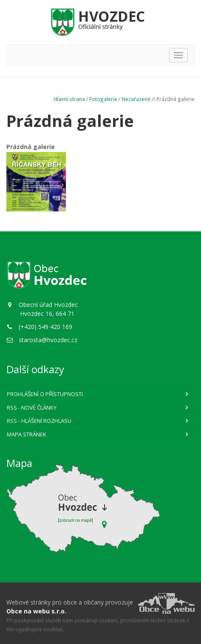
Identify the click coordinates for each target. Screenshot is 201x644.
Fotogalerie (103, 99)
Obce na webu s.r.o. (36, 611)
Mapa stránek (27, 434)
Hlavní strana (69, 99)
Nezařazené (136, 99)
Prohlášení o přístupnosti (45, 394)
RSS (32, 408)
